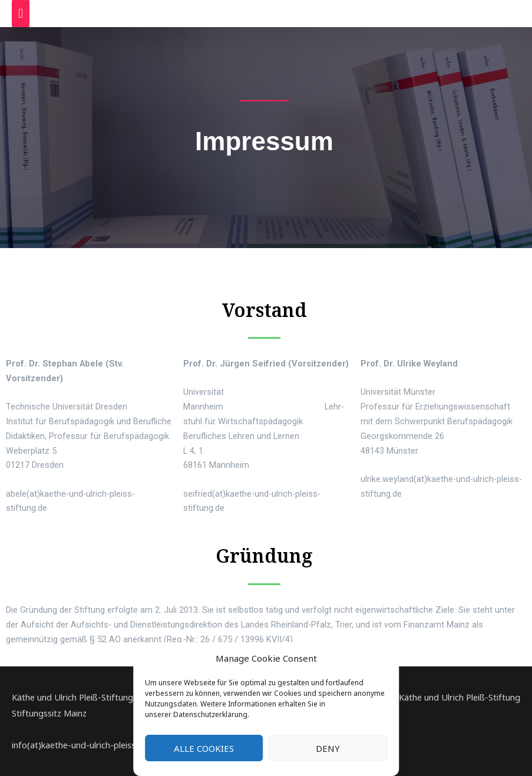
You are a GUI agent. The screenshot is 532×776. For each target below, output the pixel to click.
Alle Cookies (204, 748)
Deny (328, 748)
